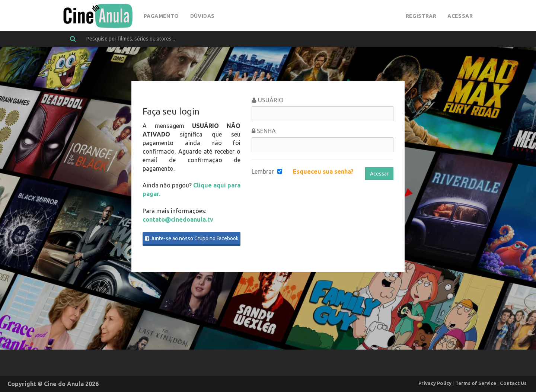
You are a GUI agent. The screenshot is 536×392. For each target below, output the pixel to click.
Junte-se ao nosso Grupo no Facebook (192, 238)
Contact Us (513, 383)
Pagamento (161, 16)
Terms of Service (476, 383)
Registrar (421, 16)
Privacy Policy (435, 383)
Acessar (460, 16)
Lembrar (263, 171)
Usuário (267, 100)
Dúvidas (202, 16)
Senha (264, 131)
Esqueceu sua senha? (323, 171)
